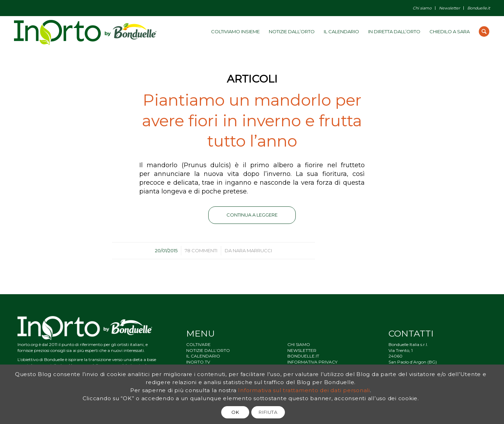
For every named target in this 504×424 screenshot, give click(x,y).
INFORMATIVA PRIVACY (312, 362)
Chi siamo (422, 8)
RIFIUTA (268, 412)
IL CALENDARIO (203, 356)
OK (235, 412)
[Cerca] (484, 31)
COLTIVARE (198, 344)
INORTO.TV (198, 362)
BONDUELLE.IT (303, 356)
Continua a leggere (252, 215)
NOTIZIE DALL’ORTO (208, 350)
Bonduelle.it (479, 8)
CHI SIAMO (299, 344)
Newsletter (449, 8)
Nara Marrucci (252, 250)
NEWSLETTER (302, 350)
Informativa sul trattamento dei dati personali (304, 390)
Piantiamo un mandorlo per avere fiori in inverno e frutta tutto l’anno (252, 120)
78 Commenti (201, 250)
